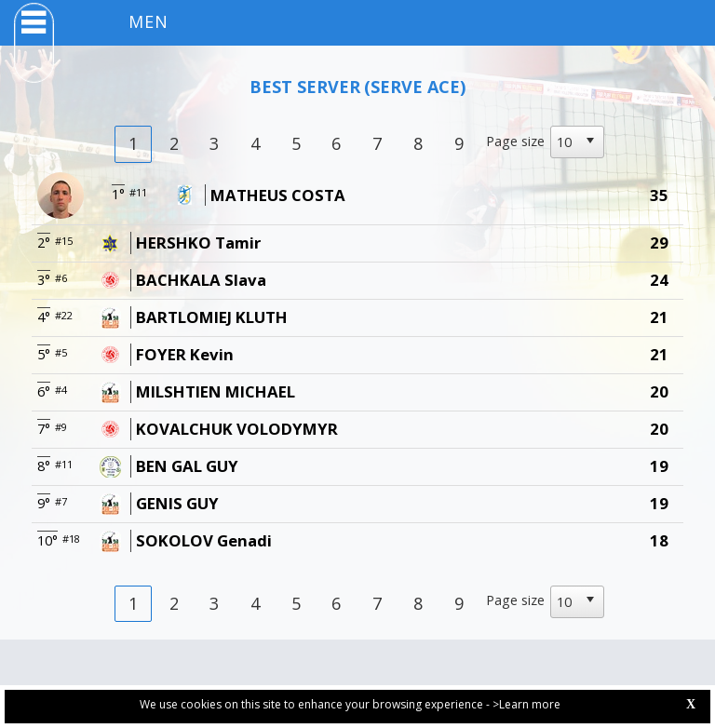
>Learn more (526, 704)
